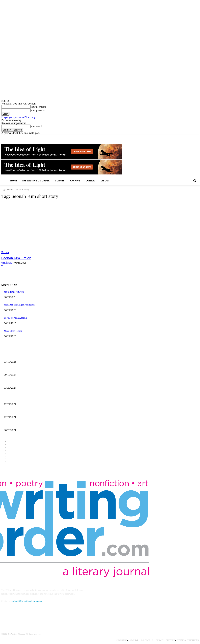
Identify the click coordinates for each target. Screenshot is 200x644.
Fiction (5, 252)
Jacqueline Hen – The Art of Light (20, 356)
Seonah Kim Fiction (16, 258)
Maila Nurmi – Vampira (15, 382)
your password (38, 110)
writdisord (7, 263)
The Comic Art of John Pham (18, 399)
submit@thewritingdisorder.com (27, 601)
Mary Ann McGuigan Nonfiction (19, 305)
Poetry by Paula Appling (15, 318)
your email (36, 126)
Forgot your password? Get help (18, 117)
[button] (195, 181)
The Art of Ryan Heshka (15, 425)
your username (38, 107)
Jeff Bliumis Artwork (14, 292)
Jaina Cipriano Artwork (15, 369)
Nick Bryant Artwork (14, 412)
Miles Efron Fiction (13, 331)
